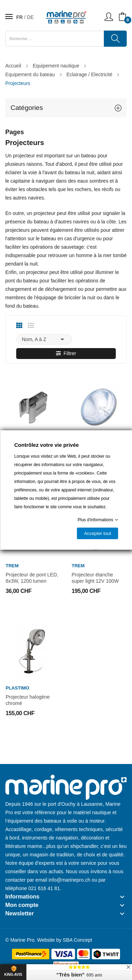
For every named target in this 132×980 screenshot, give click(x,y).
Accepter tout (97, 533)
